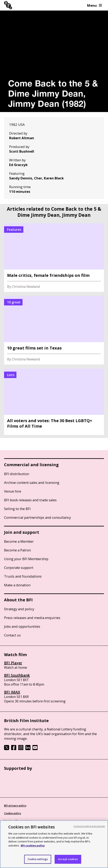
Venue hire (13, 491)
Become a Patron (17, 550)
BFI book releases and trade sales (30, 500)
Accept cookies (68, 859)
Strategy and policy (19, 609)
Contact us (12, 635)
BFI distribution (17, 474)
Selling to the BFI (17, 509)
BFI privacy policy (15, 805)
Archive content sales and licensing (32, 483)
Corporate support (19, 568)
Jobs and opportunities (22, 626)
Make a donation (17, 585)
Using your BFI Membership (26, 559)
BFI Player (13, 663)
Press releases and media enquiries (32, 618)
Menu (94, 5)
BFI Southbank (17, 675)
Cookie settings (38, 859)
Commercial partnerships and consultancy (37, 517)
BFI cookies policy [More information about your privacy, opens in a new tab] (33, 845)
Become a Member (19, 541)
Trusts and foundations (23, 576)
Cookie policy (13, 813)
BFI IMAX (12, 692)
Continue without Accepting (89, 826)
